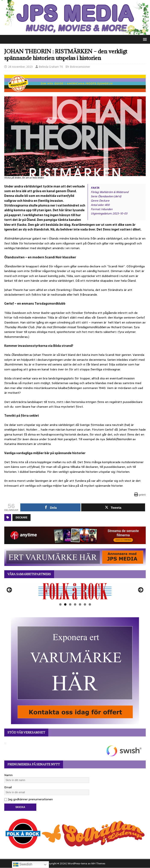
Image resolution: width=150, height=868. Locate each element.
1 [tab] (60, 604)
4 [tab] (75, 604)
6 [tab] (85, 604)
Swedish (23, 865)
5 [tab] (80, 604)
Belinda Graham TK (51, 67)
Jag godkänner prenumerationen (29, 799)
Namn (8, 775)
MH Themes (98, 864)
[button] (144, 39)
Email (8, 787)
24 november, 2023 (20, 67)
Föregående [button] (10, 590)
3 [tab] (70, 604)
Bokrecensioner (80, 67)
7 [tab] (90, 604)
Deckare (21, 518)
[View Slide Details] (75, 591)
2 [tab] (65, 604)
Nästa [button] (140, 590)
